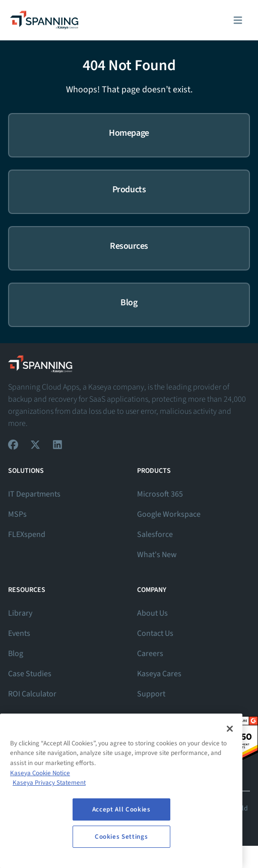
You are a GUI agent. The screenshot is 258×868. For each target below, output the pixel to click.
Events (19, 633)
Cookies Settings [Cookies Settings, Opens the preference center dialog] (121, 837)
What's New (157, 555)
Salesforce (155, 534)
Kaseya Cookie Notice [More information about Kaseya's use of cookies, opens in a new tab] (40, 773)
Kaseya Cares (159, 674)
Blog (16, 654)
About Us (152, 613)
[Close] (230, 729)
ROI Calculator (32, 694)
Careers (150, 654)
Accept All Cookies (121, 809)
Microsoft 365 (160, 494)
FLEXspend (27, 534)
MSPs (17, 514)
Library (20, 613)
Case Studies (30, 674)
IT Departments (34, 494)
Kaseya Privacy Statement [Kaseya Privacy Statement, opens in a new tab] (49, 783)
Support (151, 694)
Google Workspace (169, 514)
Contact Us (155, 633)
